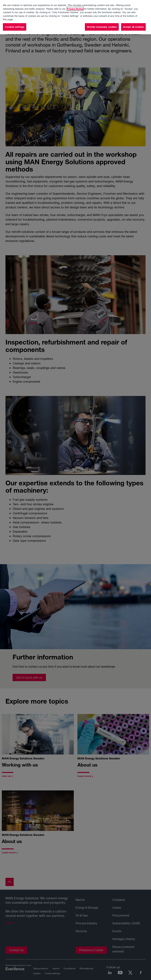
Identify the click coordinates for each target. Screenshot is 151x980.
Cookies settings (15, 22)
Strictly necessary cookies (102, 22)
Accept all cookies (133, 22)
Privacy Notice (75, 4)
